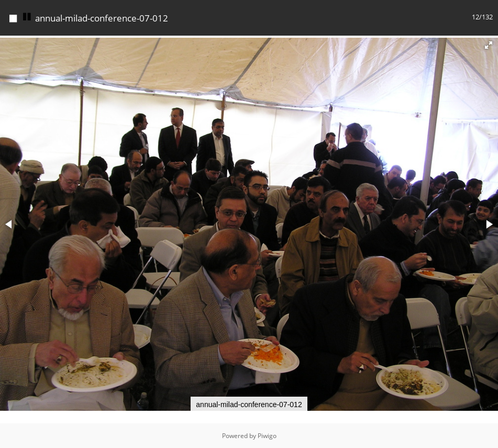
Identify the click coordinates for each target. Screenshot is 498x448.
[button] (489, 45)
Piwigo (267, 436)
